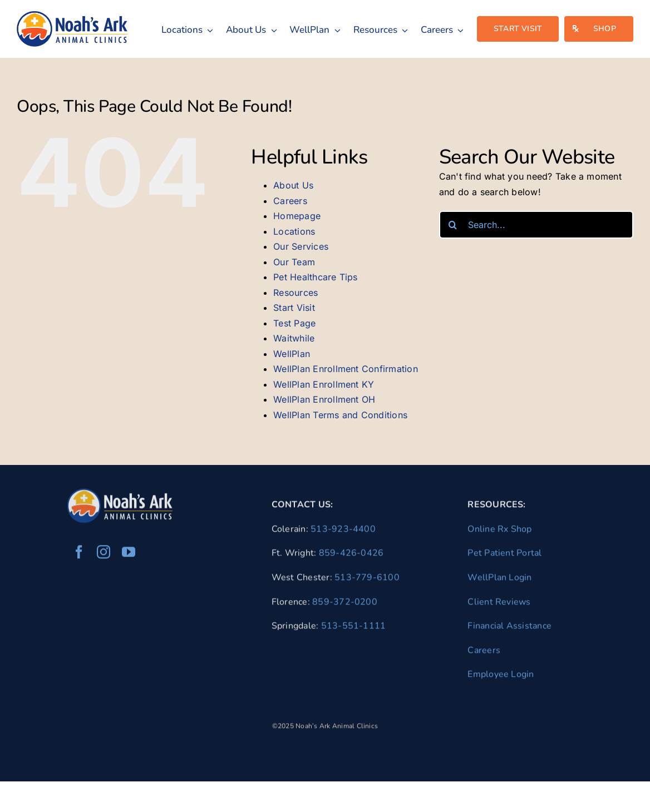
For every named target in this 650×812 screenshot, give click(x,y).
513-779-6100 (367, 580)
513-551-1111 (354, 628)
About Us (293, 185)
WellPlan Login (499, 580)
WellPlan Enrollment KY (324, 384)
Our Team (294, 262)
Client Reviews (499, 605)
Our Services (301, 246)
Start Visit (294, 308)
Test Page (294, 323)
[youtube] (129, 555)
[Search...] (536, 225)
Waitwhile (294, 338)
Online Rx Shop (499, 532)
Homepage (297, 216)
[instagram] (104, 555)
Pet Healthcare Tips (316, 277)
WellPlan (292, 354)
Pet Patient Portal (504, 556)
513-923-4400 (343, 532)
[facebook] (79, 555)
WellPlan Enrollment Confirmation (346, 369)
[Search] (453, 225)
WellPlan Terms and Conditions (340, 415)
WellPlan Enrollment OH (324, 399)
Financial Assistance (509, 628)
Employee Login (501, 677)
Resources (296, 293)
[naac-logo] (72, 16)
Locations (294, 231)
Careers (290, 201)
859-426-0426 (351, 556)
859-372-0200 (345, 605)
